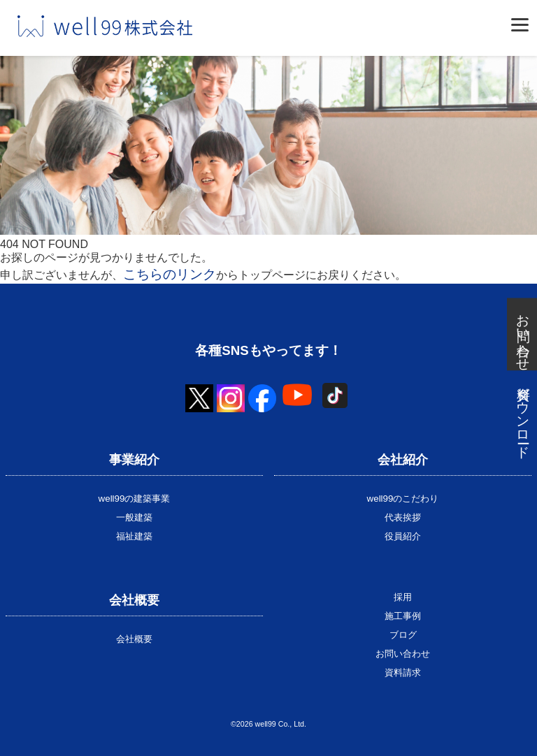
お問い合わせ (403, 654)
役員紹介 (403, 536)
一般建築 (134, 517)
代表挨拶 (403, 517)
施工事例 (403, 616)
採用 (403, 597)
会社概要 (134, 639)
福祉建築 (134, 536)
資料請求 (403, 673)
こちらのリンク (170, 274)
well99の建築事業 (135, 499)
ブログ (403, 635)
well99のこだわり (403, 499)
